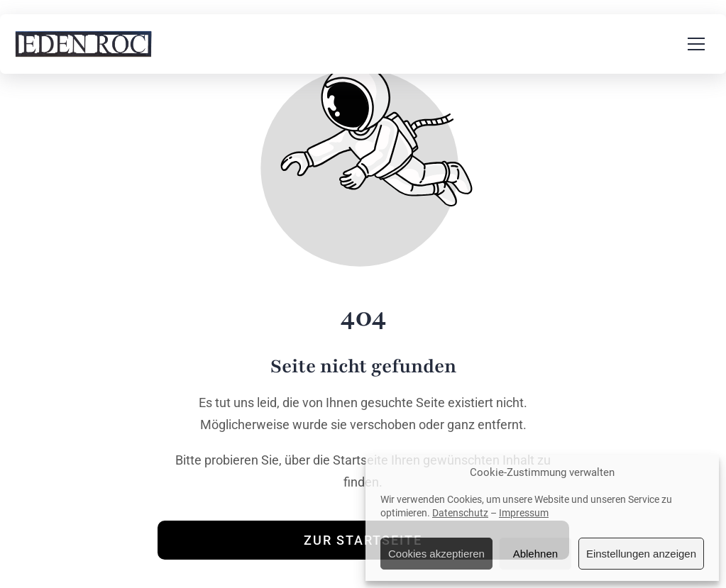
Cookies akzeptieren (436, 554)
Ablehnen (535, 554)
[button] (696, 44)
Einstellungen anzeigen (641, 554)
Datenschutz (460, 513)
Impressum (524, 513)
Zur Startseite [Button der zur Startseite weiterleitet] (363, 540)
